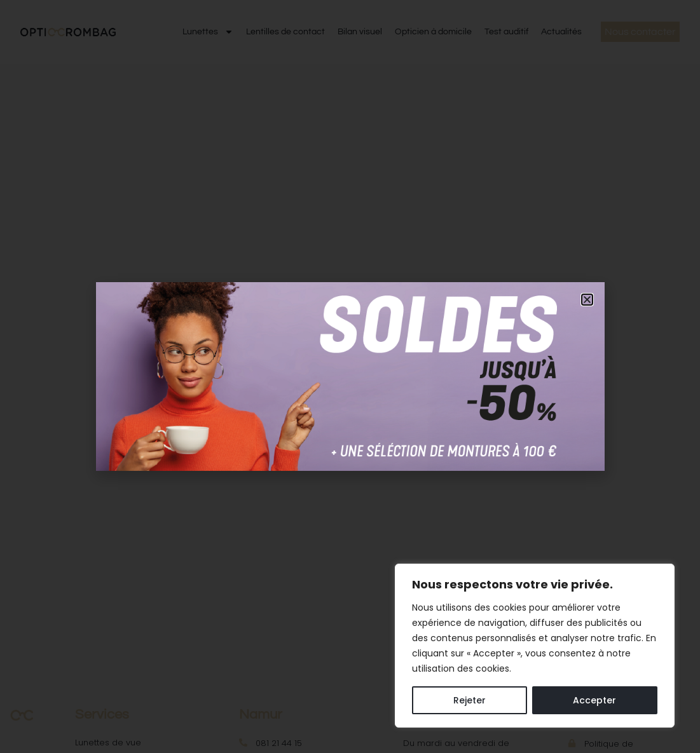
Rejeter (470, 700)
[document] (350, 376)
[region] (535, 646)
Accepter (594, 700)
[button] (587, 300)
